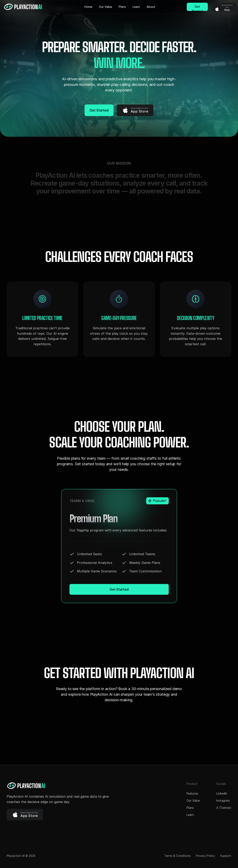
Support (226, 856)
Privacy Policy (205, 856)
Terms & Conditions (178, 856)
